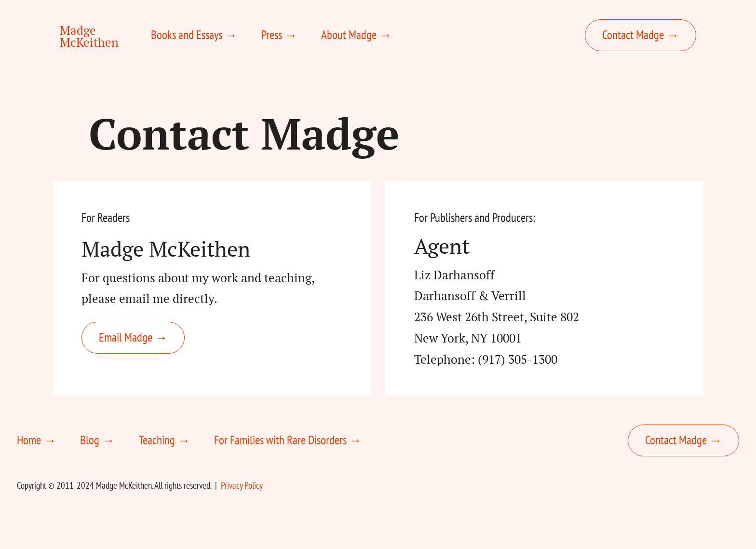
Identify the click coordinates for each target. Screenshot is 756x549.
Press (272, 35)
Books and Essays (187, 35)
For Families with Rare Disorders (280, 440)
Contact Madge (633, 35)
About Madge (349, 35)
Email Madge (126, 337)
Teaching (157, 440)
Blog (90, 440)
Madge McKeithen (89, 36)
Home (29, 440)
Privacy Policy (242, 485)
